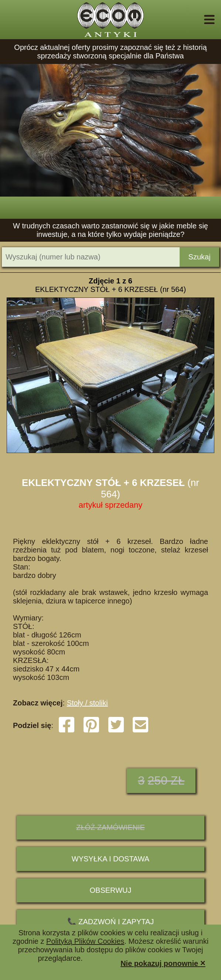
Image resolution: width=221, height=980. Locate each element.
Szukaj (200, 257)
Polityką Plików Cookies (85, 941)
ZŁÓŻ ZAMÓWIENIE (110, 827)
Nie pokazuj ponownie (163, 963)
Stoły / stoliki (87, 703)
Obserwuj (111, 890)
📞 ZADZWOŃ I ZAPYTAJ (111, 922)
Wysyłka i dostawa (110, 859)
